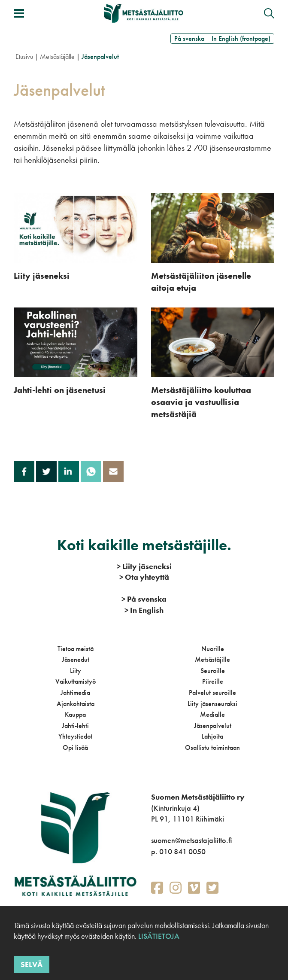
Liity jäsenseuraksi (212, 704)
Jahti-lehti (75, 726)
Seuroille (213, 671)
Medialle (212, 714)
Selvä (32, 964)
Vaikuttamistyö (76, 681)
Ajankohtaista (76, 704)
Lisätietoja (158, 936)
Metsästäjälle (57, 56)
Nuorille (213, 649)
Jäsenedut (76, 659)
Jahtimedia (75, 692)
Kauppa (75, 714)
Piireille (213, 681)
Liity (76, 671)
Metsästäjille (212, 659)
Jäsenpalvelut (213, 726)
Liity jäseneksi (144, 566)
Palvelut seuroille (212, 692)
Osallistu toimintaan (212, 747)
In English (144, 610)
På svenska (189, 38)
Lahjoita (212, 736)
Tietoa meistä (76, 649)
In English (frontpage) (241, 38)
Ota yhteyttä (144, 577)
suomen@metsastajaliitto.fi (191, 840)
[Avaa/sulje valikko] (19, 13)
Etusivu (24, 56)
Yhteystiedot (75, 736)
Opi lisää (75, 747)
